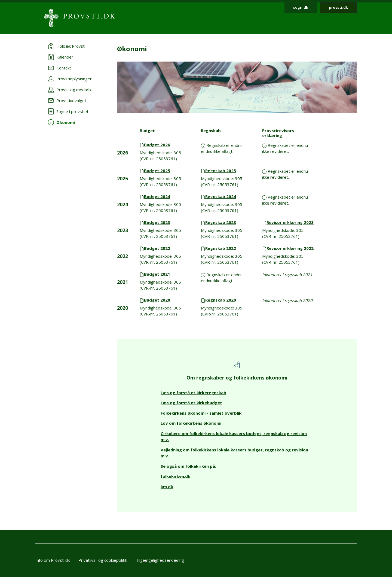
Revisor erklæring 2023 (290, 222)
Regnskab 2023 (221, 222)
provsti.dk (338, 7)
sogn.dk (301, 7)
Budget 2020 (157, 300)
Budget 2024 (157, 196)
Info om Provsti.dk (53, 560)
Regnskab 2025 (221, 171)
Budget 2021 (157, 274)
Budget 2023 (157, 222)
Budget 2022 (157, 248)
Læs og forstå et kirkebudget (191, 403)
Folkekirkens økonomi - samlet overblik (201, 413)
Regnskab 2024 (221, 196)
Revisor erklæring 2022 (290, 248)
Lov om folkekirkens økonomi (191, 423)
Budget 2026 (157, 145)
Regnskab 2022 (221, 248)
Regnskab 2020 (221, 300)
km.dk (167, 487)
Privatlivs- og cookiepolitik (103, 560)
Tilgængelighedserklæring (160, 560)
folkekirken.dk (175, 476)
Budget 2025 (157, 171)
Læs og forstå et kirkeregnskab (193, 393)
